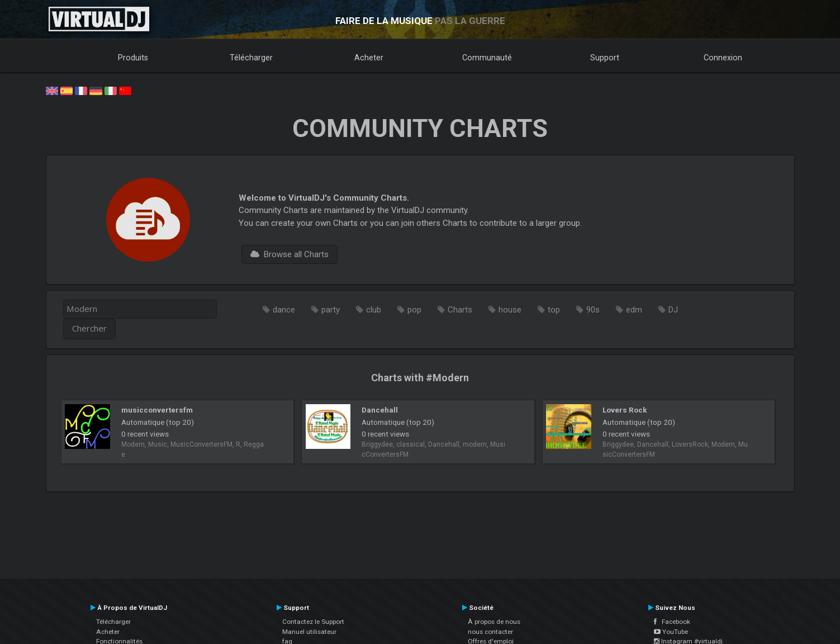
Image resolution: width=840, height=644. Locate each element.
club (374, 310)
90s (593, 310)
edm (634, 310)
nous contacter (490, 632)
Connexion (723, 58)
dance (284, 310)
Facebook (672, 622)
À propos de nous (494, 622)
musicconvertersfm (157, 410)
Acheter (369, 58)
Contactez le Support (313, 622)
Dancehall (380, 410)
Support (605, 58)
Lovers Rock (625, 410)
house (510, 310)
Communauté (487, 58)
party (331, 310)
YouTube (671, 632)
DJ (673, 310)
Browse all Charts (290, 254)
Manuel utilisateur (309, 632)
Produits (133, 58)
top (554, 310)
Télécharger (251, 58)
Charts (460, 310)
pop (414, 310)
